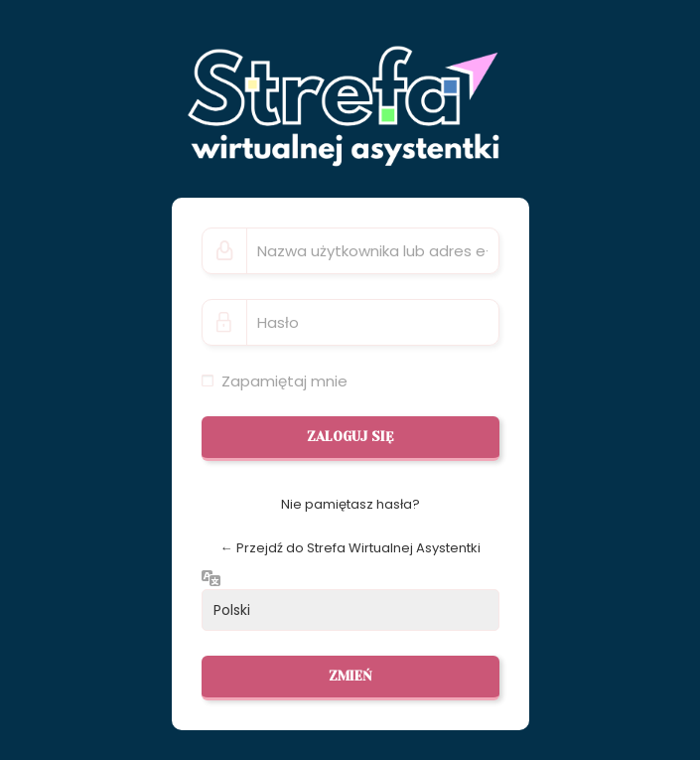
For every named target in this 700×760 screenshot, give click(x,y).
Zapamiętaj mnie (284, 381)
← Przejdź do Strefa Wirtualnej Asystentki (350, 548)
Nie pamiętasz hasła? (350, 504)
